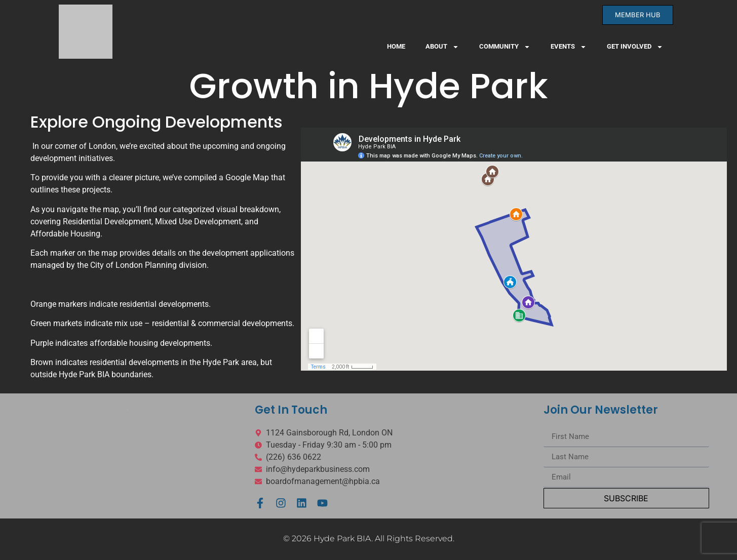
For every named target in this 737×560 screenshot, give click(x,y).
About (442, 47)
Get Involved (635, 47)
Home (396, 46)
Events (569, 47)
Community (505, 47)
